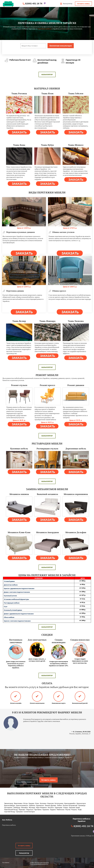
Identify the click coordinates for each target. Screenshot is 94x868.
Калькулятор (66, 4)
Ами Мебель (7, 820)
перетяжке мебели (45, 29)
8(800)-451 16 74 (34, 3)
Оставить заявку (83, 4)
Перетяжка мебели (9, 825)
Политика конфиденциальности (39, 864)
